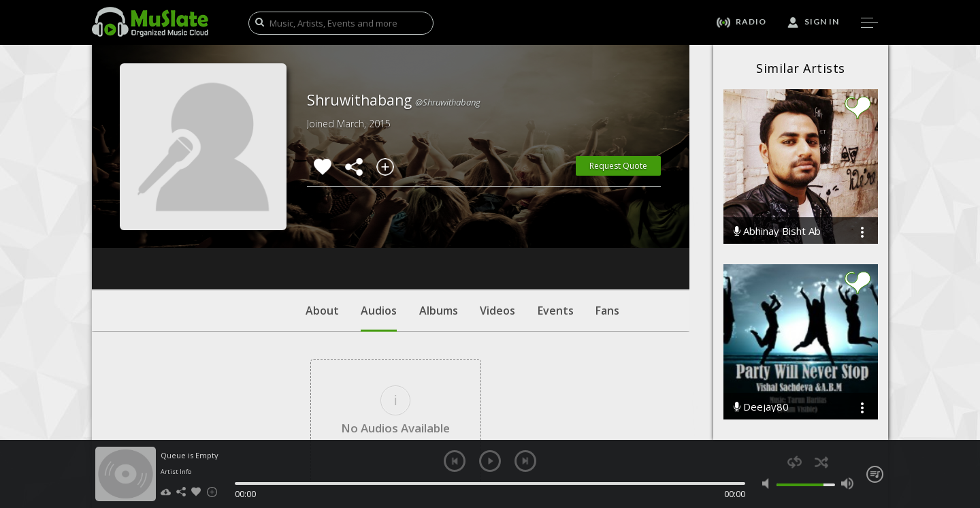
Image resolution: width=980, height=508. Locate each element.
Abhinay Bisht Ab (777, 231)
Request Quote (618, 166)
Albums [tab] (439, 228)
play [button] (490, 461)
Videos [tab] (497, 228)
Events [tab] (556, 228)
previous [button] (455, 461)
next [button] (525, 461)
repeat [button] (795, 462)
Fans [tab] (607, 228)
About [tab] (322, 228)
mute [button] (769, 483)
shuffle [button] (821, 462)
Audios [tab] (379, 235)
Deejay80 (761, 407)
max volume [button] (847, 483)
